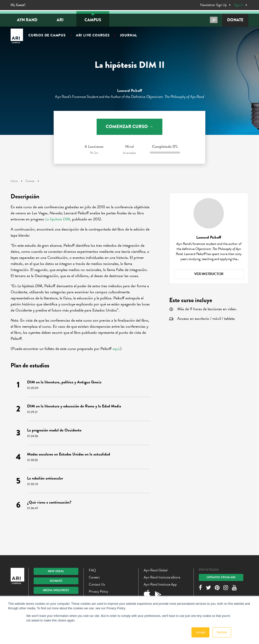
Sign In (239, 5)
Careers (94, 577)
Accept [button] (200, 632)
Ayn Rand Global (156, 570)
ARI (60, 20)
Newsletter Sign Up (213, 5)
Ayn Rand (27, 20)
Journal (129, 35)
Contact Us (97, 584)
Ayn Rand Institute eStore (162, 577)
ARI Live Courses (93, 35)
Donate (235, 20)
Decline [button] (222, 632)
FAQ (92, 570)
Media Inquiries (56, 590)
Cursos (30, 181)
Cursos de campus (47, 35)
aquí (116, 349)
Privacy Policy (99, 591)
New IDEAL (56, 571)
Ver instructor (209, 274)
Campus (93, 20)
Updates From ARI (221, 577)
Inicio (14, 181)
